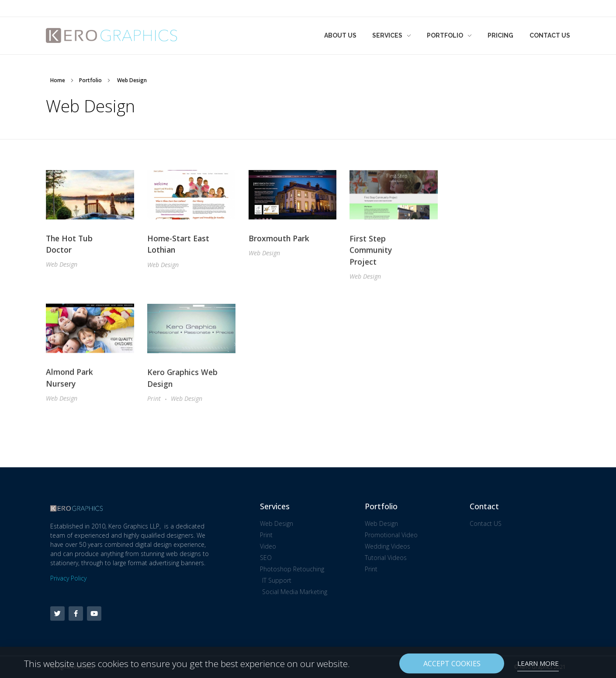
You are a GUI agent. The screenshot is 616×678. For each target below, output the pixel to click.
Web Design (62, 265)
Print (154, 402)
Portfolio (90, 80)
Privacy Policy (68, 578)
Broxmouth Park (279, 239)
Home (58, 80)
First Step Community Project (371, 252)
